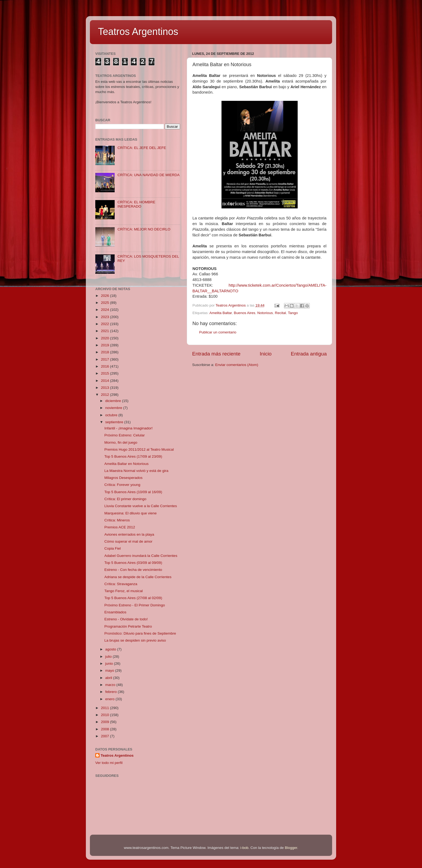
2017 (105, 359)
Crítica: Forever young (122, 485)
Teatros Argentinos (138, 32)
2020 (105, 338)
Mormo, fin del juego (121, 442)
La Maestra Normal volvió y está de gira (136, 471)
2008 (105, 729)
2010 (105, 715)
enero (110, 699)
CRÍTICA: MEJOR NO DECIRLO (144, 229)
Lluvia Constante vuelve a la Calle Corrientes (141, 506)
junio (110, 664)
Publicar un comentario (218, 332)
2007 (105, 736)
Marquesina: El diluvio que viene (131, 513)
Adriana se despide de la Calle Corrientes (138, 577)
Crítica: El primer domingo (125, 499)
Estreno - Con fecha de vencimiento (133, 570)
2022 (105, 324)
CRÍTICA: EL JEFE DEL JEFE (142, 148)
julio (109, 657)
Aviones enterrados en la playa (129, 534)
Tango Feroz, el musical (124, 591)
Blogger (291, 848)
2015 (105, 373)
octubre (112, 415)
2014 (105, 381)
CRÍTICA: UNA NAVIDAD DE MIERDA (148, 175)
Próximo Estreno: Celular (125, 435)
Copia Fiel (113, 548)
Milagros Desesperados (124, 478)
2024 (105, 310)
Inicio (266, 354)
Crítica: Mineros (117, 520)
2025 (105, 303)
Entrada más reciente (216, 354)
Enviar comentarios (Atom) (237, 365)
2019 (105, 345)
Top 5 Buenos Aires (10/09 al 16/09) (133, 492)
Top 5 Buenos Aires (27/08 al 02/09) (133, 598)
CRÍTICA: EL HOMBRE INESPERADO (136, 204)
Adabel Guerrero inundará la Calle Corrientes (141, 556)
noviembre (114, 408)
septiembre (115, 422)
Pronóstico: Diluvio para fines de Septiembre (140, 633)
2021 (105, 331)
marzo (111, 685)
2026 (105, 296)
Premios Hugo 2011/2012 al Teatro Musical (139, 449)
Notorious (265, 313)
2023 (105, 317)
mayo (110, 670)
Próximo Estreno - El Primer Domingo (135, 605)
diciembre (114, 401)
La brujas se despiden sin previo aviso (135, 640)
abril (109, 678)
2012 (105, 395)
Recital (280, 313)
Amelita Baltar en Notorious (126, 464)
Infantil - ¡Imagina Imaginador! (129, 428)
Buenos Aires (245, 313)
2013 (105, 388)
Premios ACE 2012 (120, 527)
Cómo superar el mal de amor (129, 541)
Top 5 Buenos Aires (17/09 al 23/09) (133, 456)
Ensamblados (115, 612)
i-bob (244, 848)
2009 (105, 722)
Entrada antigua (309, 354)
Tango (293, 313)
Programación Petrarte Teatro (128, 626)
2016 (105, 366)
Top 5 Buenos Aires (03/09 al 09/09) (133, 563)
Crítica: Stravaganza (121, 584)
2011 (105, 708)
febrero (112, 692)
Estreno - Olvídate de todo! (126, 619)
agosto (111, 649)
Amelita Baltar (221, 313)
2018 (105, 352)
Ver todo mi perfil (109, 763)
